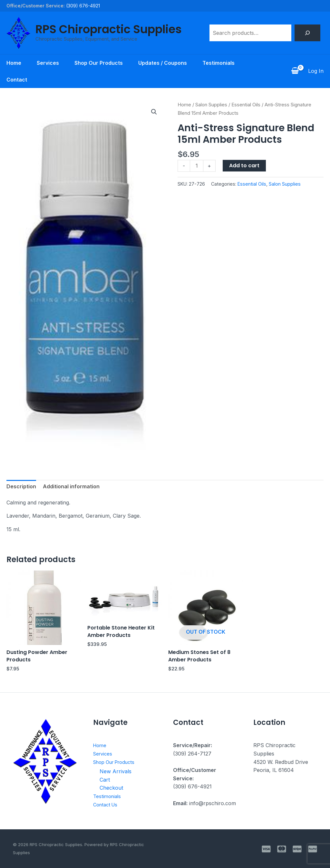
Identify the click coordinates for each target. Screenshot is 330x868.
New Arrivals (116, 771)
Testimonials (218, 63)
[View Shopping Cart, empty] (295, 71)
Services (48, 63)
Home (14, 63)
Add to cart (244, 166)
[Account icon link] (316, 71)
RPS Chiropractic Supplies (109, 29)
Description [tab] (21, 486)
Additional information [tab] (71, 486)
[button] (154, 112)
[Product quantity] (197, 166)
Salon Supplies (211, 105)
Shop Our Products (99, 63)
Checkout (111, 788)
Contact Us (107, 805)
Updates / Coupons (163, 63)
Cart (105, 780)
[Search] (307, 33)
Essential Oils (246, 105)
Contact (17, 80)
